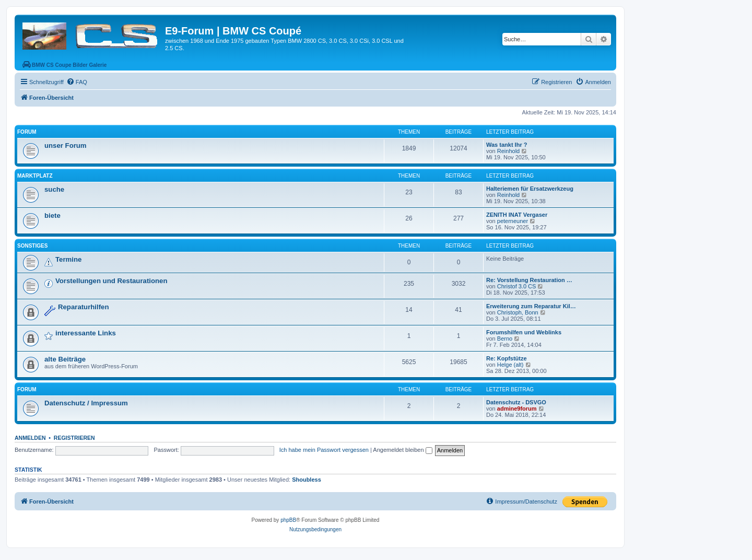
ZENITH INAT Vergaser (517, 215)
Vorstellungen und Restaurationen (111, 281)
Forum (27, 132)
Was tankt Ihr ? (507, 145)
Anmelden (30, 438)
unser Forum (66, 145)
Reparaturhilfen (83, 307)
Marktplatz (35, 176)
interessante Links (86, 333)
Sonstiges (32, 246)
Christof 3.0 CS (517, 286)
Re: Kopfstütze (507, 358)
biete (52, 215)
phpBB (288, 520)
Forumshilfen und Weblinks (524, 332)
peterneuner (513, 221)
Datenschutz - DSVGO (516, 402)
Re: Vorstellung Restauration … (529, 280)
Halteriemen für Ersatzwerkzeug (530, 189)
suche (54, 189)
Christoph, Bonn (518, 312)
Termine (68, 259)
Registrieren (74, 438)
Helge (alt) (510, 365)
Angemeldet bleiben (402, 450)
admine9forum (517, 409)
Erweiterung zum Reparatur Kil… (531, 306)
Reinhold (508, 151)
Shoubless (307, 480)
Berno (505, 339)
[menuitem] (77, 82)
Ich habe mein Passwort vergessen (324, 450)
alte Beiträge (65, 359)
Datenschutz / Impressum (86, 403)
